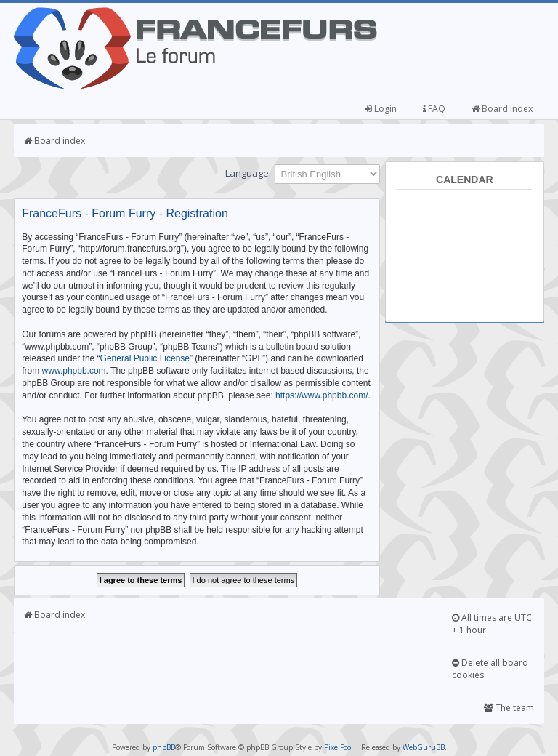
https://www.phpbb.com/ (322, 395)
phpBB (164, 747)
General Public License (145, 358)
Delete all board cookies (490, 669)
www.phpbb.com (74, 371)
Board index (502, 109)
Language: (248, 173)
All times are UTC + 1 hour (492, 624)
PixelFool (339, 747)
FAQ (434, 109)
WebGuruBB (424, 747)
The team (509, 708)
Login (381, 109)
